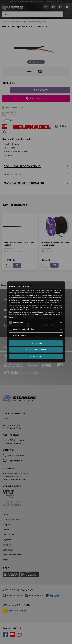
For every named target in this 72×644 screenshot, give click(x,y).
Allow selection (36, 343)
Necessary (18, 323)
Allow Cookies (36, 356)
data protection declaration (53, 307)
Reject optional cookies (36, 350)
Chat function (19, 336)
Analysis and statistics (23, 329)
